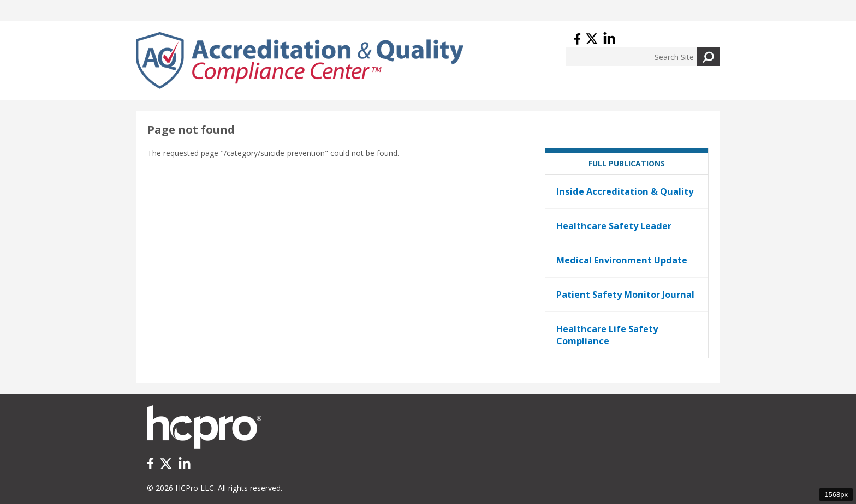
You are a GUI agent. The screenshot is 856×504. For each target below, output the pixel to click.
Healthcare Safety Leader (614, 226)
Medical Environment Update (622, 260)
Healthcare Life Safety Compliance (607, 335)
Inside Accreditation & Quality (625, 191)
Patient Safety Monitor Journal (625, 295)
